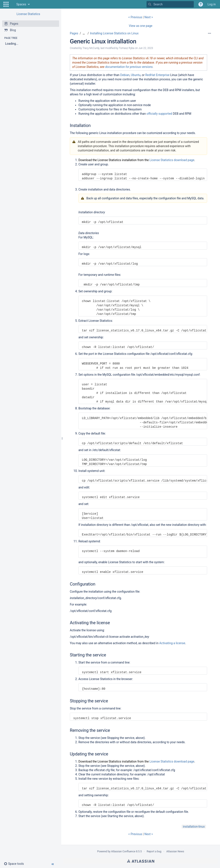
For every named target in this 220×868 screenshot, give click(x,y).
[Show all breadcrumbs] (84, 33)
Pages (74, 33)
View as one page (141, 26)
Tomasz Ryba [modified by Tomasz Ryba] (127, 48)
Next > (149, 17)
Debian (125, 75)
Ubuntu (136, 75)
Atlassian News (175, 851)
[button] (6, 4)
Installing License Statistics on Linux (114, 33)
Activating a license (172, 643)
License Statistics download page (172, 160)
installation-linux (194, 827)
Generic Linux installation (103, 41)
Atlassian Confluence (123, 851)
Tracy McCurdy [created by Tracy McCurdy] (91, 48)
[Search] (150, 4)
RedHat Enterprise (157, 75)
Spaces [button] (21, 4)
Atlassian (141, 861)
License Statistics (28, 14)
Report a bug (154, 851)
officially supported (159, 114)
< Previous (136, 17)
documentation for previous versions (129, 67)
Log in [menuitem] (212, 4)
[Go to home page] (12, 4)
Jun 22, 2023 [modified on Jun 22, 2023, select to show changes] (146, 48)
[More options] (209, 33)
